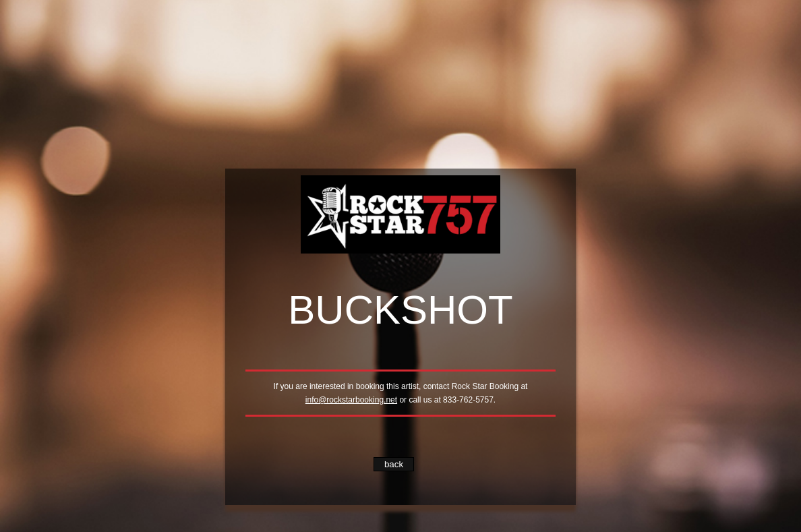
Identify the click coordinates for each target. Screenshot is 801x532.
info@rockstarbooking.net (351, 400)
